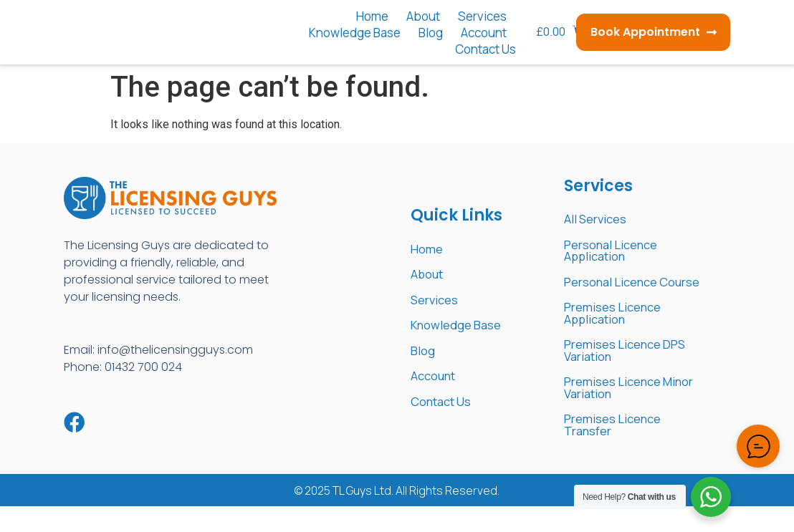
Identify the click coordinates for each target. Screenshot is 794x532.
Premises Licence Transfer (618, 450)
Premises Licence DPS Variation (633, 371)
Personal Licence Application (617, 253)
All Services (599, 220)
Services (482, 16)
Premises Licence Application (618, 332)
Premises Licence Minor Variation (618, 410)
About (423, 16)
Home (372, 16)
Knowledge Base (355, 33)
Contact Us (486, 49)
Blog (431, 33)
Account (484, 33)
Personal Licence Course (617, 292)
